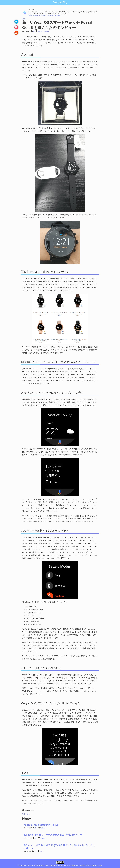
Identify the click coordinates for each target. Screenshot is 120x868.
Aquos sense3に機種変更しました (41, 825)
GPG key (42, 16)
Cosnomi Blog (60, 2)
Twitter (30, 16)
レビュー (40, 31)
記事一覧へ (26, 814)
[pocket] (16, 27)
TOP (24, 19)
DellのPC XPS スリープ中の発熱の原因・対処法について (53, 835)
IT (34, 31)
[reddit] (16, 33)
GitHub (36, 16)
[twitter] (16, 22)
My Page (57, 16)
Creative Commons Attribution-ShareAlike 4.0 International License (80, 865)
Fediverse (50, 16)
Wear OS (46, 31)
